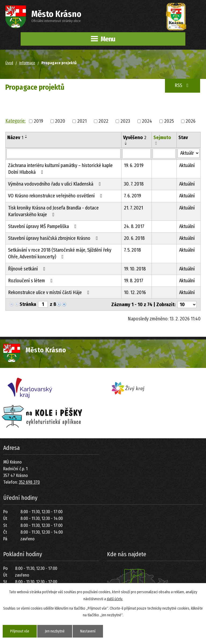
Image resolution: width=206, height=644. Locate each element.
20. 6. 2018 (134, 238)
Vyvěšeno (135, 138)
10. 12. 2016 (135, 292)
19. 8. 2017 (134, 281)
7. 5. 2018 (132, 250)
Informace (27, 63)
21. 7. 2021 (133, 208)
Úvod (9, 63)
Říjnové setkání (28, 269)
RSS (183, 85)
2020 (60, 121)
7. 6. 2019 (133, 196)
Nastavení (88, 631)
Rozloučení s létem (31, 281)
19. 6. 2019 (134, 165)
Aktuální (187, 165)
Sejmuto (162, 138)
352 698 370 (29, 482)
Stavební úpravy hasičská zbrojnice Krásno (54, 238)
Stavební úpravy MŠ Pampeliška (43, 226)
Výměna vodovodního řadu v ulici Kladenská (56, 184)
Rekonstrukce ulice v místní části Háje (50, 292)
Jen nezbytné (55, 631)
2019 (38, 121)
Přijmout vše (20, 631)
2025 (169, 121)
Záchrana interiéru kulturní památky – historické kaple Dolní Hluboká (60, 169)
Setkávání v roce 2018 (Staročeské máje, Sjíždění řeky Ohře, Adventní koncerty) (60, 253)
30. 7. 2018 (134, 184)
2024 (147, 121)
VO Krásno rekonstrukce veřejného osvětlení (56, 196)
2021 (82, 121)
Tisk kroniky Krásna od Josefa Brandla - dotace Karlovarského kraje (53, 211)
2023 (125, 121)
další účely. (115, 599)
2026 (191, 121)
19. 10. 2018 (135, 269)
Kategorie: (15, 121)
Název (15, 138)
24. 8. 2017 (134, 226)
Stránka (28, 304)
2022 (103, 121)
